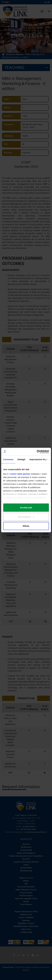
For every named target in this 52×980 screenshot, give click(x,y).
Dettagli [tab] (21, 459)
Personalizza (26, 517)
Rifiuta (26, 526)
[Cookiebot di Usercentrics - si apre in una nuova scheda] (37, 452)
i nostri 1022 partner (20, 474)
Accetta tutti (26, 508)
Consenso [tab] (8, 459)
